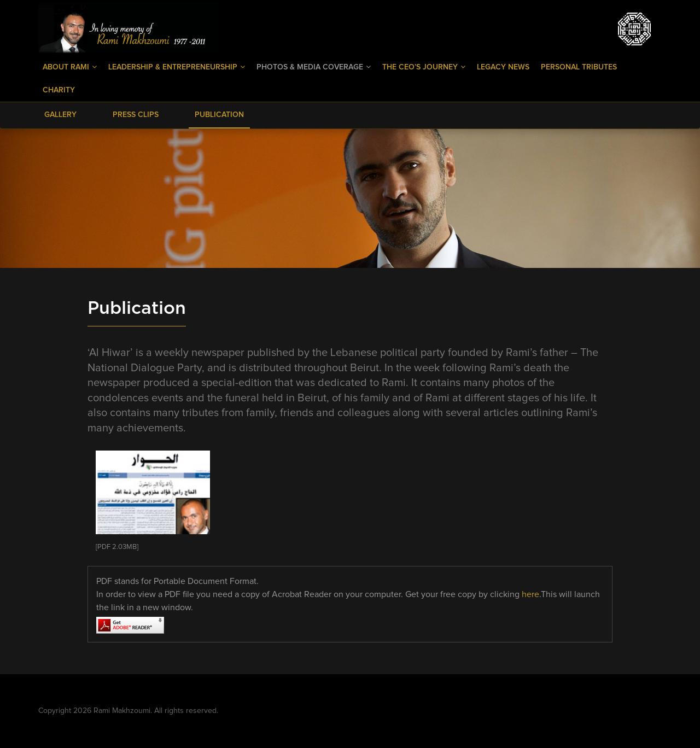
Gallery (60, 115)
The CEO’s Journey (424, 67)
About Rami (70, 67)
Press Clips (136, 115)
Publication (219, 115)
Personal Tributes (579, 67)
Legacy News (503, 67)
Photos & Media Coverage (314, 67)
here (530, 594)
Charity (59, 90)
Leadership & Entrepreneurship (177, 67)
